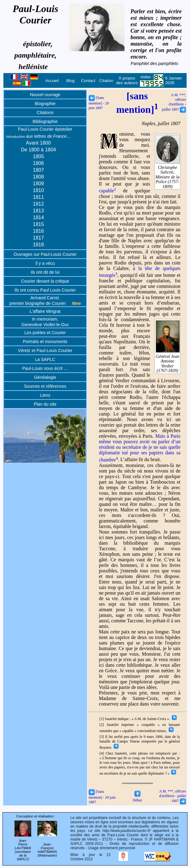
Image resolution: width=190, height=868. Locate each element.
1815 (39, 224)
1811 (39, 197)
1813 (39, 211)
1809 (39, 184)
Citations (45, 113)
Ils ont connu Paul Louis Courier (45, 290)
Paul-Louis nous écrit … (45, 368)
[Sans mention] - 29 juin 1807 (99, 103)
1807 (39, 170)
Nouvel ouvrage (45, 95)
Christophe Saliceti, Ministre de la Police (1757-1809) (168, 175)
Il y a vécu (45, 263)
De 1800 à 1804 (38, 150)
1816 (39, 231)
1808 (39, 177)
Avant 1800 (38, 143)
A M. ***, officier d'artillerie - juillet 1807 (174, 102)
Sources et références (45, 386)
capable (108, 191)
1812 (39, 204)
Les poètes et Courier (45, 333)
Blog (71, 81)
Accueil (52, 81)
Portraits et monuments (45, 342)
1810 (39, 190)
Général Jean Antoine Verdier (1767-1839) (168, 361)
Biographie (45, 104)
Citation (106, 81)
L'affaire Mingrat (45, 311)
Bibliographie (45, 121)
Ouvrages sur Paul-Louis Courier (45, 254)
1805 (39, 156)
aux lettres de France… (39, 136)
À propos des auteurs (127, 80)
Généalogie (45, 377)
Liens (45, 395)
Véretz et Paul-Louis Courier (45, 350)
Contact (88, 81)
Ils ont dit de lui (45, 272)
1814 (39, 217)
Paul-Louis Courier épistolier (45, 129)
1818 (39, 245)
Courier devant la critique (45, 281)
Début (137, 798)
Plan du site (45, 404)
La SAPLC (45, 359)
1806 (39, 163)
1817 (39, 238)
